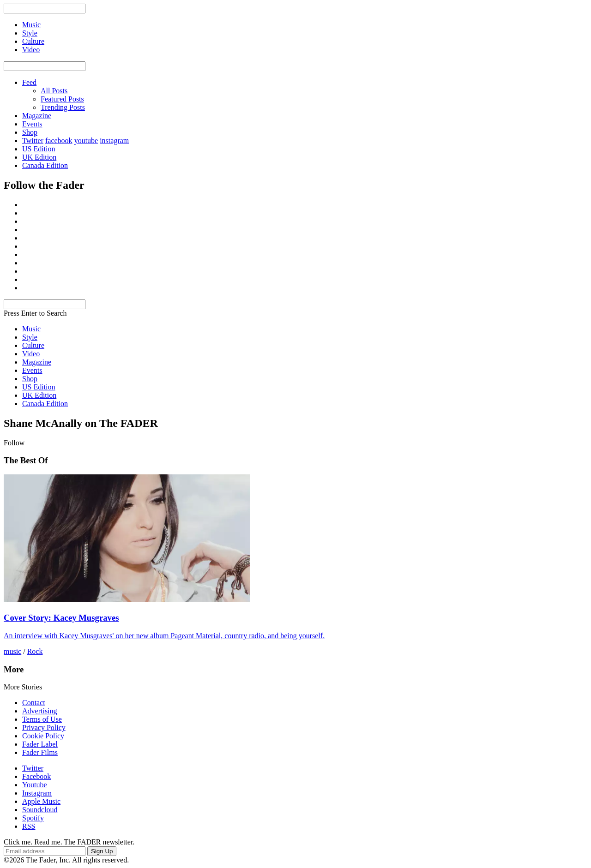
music (12, 651)
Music (31, 329)
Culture (33, 345)
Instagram (37, 793)
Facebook (36, 776)
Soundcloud (40, 810)
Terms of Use (42, 719)
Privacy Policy (44, 727)
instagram (114, 141)
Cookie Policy (43, 736)
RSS (29, 826)
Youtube (35, 785)
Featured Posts (62, 99)
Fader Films (40, 752)
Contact (34, 703)
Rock (35, 651)
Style (30, 337)
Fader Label (40, 744)
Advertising (40, 711)
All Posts (54, 91)
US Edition (39, 149)
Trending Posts (63, 107)
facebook (59, 141)
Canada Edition (45, 165)
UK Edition (39, 157)
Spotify (33, 818)
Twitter (33, 141)
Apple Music (41, 801)
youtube (86, 141)
